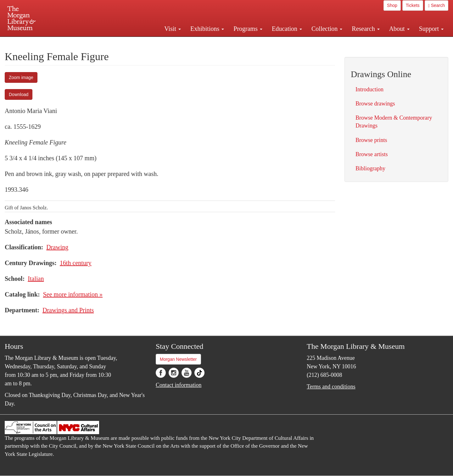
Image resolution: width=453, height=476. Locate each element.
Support (431, 29)
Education (287, 29)
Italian (36, 279)
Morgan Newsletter (178, 359)
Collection (327, 29)
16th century (76, 263)
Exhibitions (207, 29)
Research (366, 29)
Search (436, 6)
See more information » (73, 294)
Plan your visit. (152, 42)
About (399, 29)
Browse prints (371, 140)
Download (19, 94)
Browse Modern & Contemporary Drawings (394, 122)
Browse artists (372, 154)
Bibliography (370, 168)
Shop (392, 5)
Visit (173, 29)
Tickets (413, 5)
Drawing (57, 247)
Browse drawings (375, 104)
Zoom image (21, 77)
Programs (248, 29)
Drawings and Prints (68, 310)
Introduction (369, 89)
